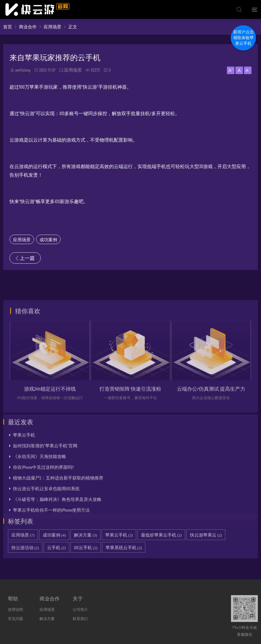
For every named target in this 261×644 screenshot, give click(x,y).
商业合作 (28, 27)
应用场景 (52, 27)
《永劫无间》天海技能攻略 (39, 490)
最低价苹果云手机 (161, 550)
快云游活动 (25, 562)
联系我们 (80, 618)
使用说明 (15, 609)
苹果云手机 (24, 468)
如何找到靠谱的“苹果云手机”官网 (45, 479)
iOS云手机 (86, 562)
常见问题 (15, 618)
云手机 (56, 562)
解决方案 (85, 550)
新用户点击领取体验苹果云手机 (243, 38)
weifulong (23, 70)
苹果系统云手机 (124, 562)
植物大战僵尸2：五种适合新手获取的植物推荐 (58, 511)
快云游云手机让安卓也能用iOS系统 (46, 522)
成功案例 (48, 240)
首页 (8, 27)
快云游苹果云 (206, 550)
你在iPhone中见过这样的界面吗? (43, 501)
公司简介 (80, 609)
